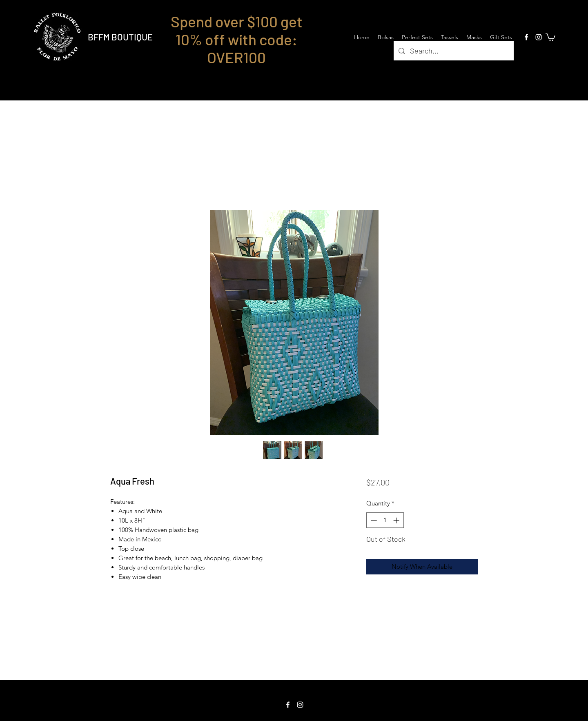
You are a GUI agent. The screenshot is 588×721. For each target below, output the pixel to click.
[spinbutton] (385, 520)
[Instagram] (539, 37)
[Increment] (397, 520)
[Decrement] (373, 520)
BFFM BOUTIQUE (120, 37)
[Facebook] (526, 37)
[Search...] (453, 51)
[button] (550, 37)
